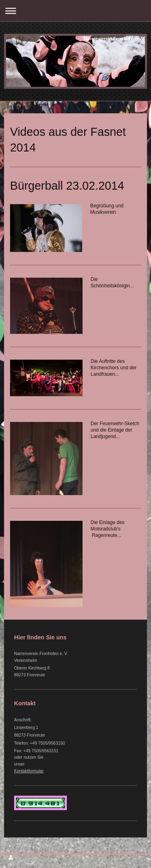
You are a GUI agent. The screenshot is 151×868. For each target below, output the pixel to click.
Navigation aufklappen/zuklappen (75, 11)
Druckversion (25, 859)
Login (138, 857)
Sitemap (52, 859)
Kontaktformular (29, 771)
